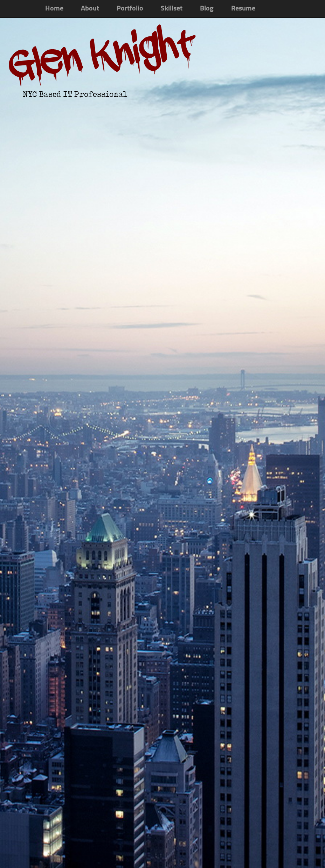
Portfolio (130, 9)
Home (54, 9)
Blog (207, 9)
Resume (243, 9)
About (90, 9)
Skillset (172, 9)
